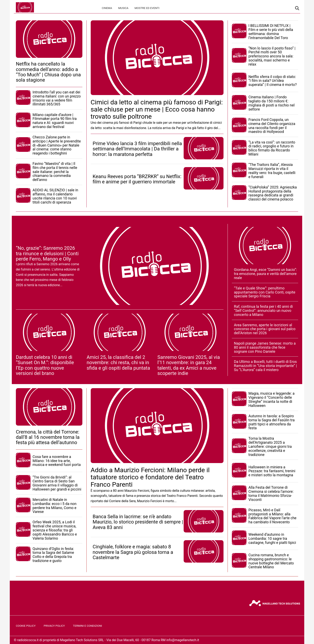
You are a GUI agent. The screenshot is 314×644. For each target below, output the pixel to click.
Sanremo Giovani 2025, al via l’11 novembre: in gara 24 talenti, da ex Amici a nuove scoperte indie (189, 365)
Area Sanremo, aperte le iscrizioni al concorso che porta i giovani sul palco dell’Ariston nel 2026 (265, 329)
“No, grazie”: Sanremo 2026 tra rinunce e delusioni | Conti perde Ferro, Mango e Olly (47, 254)
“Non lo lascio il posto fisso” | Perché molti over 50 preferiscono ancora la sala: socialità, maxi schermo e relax (272, 56)
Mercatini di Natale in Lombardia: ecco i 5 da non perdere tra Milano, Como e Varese (55, 506)
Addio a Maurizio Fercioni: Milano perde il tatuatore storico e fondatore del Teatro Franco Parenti (150, 477)
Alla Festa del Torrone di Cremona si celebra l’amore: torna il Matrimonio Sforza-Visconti (271, 493)
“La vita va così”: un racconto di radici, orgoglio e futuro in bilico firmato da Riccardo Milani (272, 148)
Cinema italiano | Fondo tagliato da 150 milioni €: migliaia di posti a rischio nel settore (272, 103)
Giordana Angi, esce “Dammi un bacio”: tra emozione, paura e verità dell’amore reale (265, 274)
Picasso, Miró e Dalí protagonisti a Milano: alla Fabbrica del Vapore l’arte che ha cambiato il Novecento (273, 516)
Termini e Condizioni (88, 626)
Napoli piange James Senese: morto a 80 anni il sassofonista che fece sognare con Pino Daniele (265, 347)
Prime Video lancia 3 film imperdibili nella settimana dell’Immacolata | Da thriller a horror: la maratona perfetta (137, 149)
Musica (123, 8)
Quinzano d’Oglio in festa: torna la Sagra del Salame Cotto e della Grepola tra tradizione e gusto (53, 555)
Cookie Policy (26, 626)
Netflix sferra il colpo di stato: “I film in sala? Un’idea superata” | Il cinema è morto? (273, 81)
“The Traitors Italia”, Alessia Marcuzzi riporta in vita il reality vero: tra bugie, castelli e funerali (272, 171)
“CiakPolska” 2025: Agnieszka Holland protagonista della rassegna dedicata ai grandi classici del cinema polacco (273, 193)
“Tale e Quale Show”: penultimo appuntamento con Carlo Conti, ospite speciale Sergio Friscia (265, 292)
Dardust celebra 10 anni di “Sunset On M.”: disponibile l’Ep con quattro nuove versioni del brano (45, 365)
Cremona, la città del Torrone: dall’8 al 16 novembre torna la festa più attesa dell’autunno (48, 437)
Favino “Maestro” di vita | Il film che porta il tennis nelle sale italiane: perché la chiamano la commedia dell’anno (55, 172)
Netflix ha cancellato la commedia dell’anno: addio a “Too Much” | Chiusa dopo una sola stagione (48, 72)
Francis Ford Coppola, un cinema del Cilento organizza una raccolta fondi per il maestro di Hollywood (272, 126)
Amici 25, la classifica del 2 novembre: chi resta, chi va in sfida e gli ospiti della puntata (118, 363)
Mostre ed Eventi (147, 8)
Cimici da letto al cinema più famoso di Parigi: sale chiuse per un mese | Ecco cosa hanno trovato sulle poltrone (157, 109)
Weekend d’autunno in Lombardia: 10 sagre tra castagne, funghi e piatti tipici (272, 538)
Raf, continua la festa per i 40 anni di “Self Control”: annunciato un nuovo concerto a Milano (263, 310)
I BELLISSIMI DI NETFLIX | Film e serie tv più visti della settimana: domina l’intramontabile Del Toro (271, 32)
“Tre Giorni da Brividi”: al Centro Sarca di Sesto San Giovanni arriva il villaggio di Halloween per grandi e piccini (57, 483)
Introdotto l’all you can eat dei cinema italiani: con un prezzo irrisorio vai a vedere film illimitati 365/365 (57, 98)
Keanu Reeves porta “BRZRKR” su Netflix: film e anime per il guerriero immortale (137, 179)
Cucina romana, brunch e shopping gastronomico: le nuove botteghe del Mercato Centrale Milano (271, 561)
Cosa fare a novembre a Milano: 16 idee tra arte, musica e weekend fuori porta (57, 461)
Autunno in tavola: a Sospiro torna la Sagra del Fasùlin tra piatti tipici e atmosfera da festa (272, 422)
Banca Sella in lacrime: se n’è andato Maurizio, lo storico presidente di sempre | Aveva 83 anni (138, 522)
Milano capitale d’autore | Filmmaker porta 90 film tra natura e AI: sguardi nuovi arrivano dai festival (55, 121)
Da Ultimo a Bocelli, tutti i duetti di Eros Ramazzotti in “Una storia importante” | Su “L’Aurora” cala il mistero (265, 366)
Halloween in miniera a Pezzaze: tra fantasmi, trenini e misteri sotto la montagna (272, 471)
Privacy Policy (54, 626)
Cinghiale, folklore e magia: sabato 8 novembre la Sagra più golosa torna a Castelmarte (133, 552)
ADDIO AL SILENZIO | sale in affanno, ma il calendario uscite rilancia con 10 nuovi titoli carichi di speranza (55, 196)
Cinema (107, 8)
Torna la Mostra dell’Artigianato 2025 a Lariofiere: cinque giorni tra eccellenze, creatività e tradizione (270, 446)
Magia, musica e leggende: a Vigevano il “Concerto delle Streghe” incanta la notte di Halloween (272, 399)
